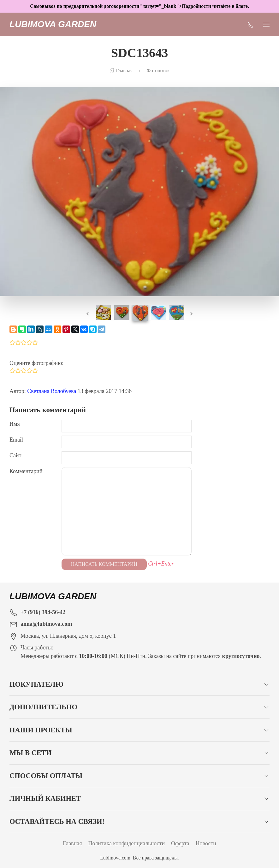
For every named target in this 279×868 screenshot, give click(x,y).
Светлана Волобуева (52, 391)
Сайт (15, 455)
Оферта (180, 843)
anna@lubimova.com (46, 624)
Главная (72, 843)
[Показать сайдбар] (266, 24)
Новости (206, 843)
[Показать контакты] (251, 24)
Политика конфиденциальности (127, 843)
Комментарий (26, 471)
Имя (15, 424)
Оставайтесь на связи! (57, 821)
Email (16, 440)
